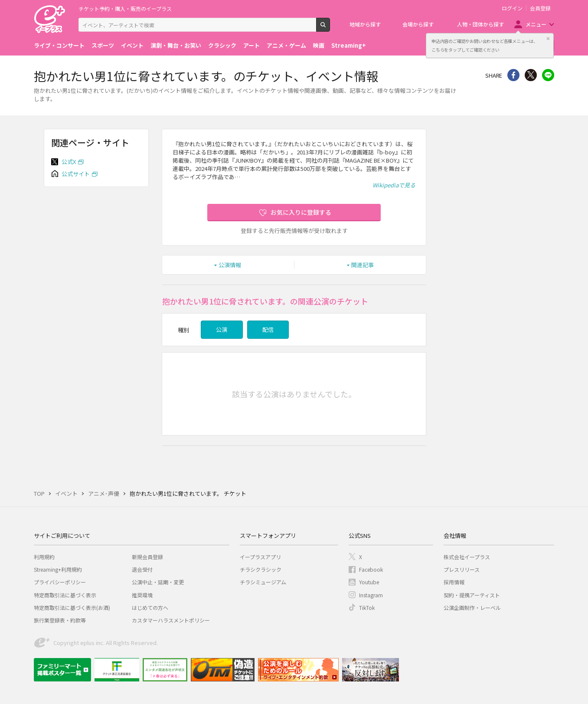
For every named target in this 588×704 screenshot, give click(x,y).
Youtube (369, 582)
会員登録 (540, 8)
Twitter (531, 75)
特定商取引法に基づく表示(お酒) (72, 607)
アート (252, 45)
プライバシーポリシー (60, 582)
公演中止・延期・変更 (158, 582)
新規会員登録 (147, 557)
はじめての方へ (150, 607)
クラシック (222, 45)
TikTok (367, 607)
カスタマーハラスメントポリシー (171, 620)
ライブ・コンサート (59, 45)
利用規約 (44, 557)
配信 (268, 329)
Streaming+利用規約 (58, 569)
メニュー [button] (536, 24)
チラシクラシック (261, 569)
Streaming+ (349, 45)
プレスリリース (462, 569)
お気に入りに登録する (301, 212)
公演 (222, 329)
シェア (513, 75)
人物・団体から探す (480, 24)
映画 (319, 45)
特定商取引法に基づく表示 (65, 595)
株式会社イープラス (467, 557)
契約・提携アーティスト (472, 595)
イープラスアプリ (260, 557)
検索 (330, 28)
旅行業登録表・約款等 (60, 620)
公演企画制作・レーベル (472, 607)
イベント (132, 45)
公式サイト (76, 174)
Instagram (371, 595)
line (548, 75)
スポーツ (103, 45)
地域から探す (365, 24)
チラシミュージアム (263, 582)
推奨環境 (142, 595)
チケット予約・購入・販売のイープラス (125, 8)
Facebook (371, 569)
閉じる (548, 39)
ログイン (512, 8)
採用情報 (454, 582)
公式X (69, 162)
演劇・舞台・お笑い (176, 45)
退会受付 (142, 569)
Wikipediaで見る (394, 185)
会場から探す (418, 24)
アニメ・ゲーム (286, 45)
